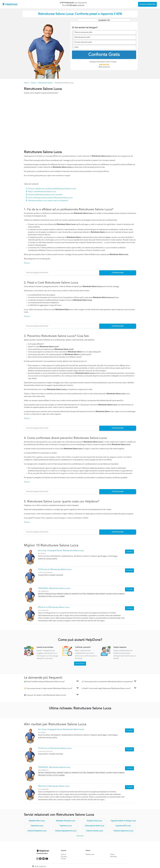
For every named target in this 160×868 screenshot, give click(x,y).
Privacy (112, 854)
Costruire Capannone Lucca (123, 831)
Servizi (33, 83)
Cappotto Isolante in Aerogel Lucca (123, 821)
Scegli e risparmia (120, 647)
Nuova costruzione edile (84, 32)
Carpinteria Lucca (37, 826)
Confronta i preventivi (83, 647)
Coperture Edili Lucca (123, 826)
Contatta (129, 552)
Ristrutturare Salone (45, 83)
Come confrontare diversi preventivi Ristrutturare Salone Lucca (50, 198)
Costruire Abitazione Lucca (37, 831)
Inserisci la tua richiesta (45, 647)
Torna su (27, 263)
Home (26, 83)
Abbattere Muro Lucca (37, 821)
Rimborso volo (90, 854)
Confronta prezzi (118, 273)
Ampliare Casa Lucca (94, 821)
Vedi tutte (80, 836)
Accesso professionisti (147, 4)
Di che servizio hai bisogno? (85, 28)
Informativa (114, 857)
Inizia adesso (80, 664)
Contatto (64, 859)
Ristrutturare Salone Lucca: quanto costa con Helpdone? (48, 201)
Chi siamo (64, 857)
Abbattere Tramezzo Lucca (66, 821)
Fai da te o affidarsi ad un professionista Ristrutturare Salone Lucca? (52, 189)
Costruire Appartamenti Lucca (66, 831)
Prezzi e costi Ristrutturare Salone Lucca (42, 192)
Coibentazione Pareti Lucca (94, 826)
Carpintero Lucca (66, 826)
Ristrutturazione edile (83, 37)
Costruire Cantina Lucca (94, 831)
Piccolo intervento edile (83, 42)
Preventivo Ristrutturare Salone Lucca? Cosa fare (45, 195)
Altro (77, 47)
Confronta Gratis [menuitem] (104, 55)
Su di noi (64, 854)
